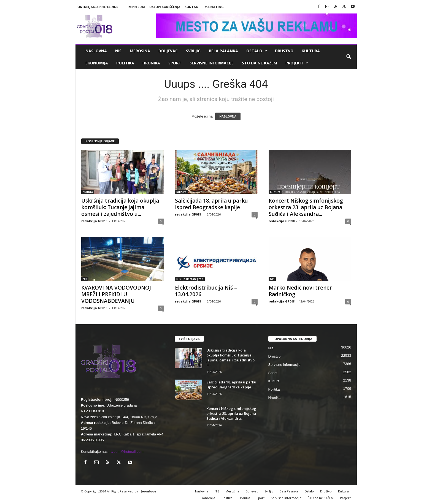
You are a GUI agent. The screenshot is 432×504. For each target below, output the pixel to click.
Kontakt (192, 7)
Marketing (214, 7)
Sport (175, 63)
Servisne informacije (212, 63)
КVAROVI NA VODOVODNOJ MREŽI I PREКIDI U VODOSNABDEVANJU (116, 294)
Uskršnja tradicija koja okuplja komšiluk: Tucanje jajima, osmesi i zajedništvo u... (120, 207)
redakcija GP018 (94, 221)
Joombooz (149, 491)
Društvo (284, 51)
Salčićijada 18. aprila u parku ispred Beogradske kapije (211, 204)
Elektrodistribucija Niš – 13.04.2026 (206, 291)
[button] (349, 57)
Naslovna (96, 51)
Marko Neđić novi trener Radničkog (300, 291)
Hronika (151, 63)
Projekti (297, 63)
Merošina (140, 51)
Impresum (136, 7)
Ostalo (257, 51)
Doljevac (168, 51)
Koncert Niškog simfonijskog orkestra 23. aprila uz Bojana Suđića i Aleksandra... (306, 207)
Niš (118, 51)
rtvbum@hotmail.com (127, 452)
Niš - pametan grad (190, 279)
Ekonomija (97, 63)
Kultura (311, 51)
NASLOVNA (228, 116)
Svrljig (193, 51)
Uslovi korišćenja (165, 7)
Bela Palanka (223, 51)
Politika (125, 63)
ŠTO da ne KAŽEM (260, 63)
